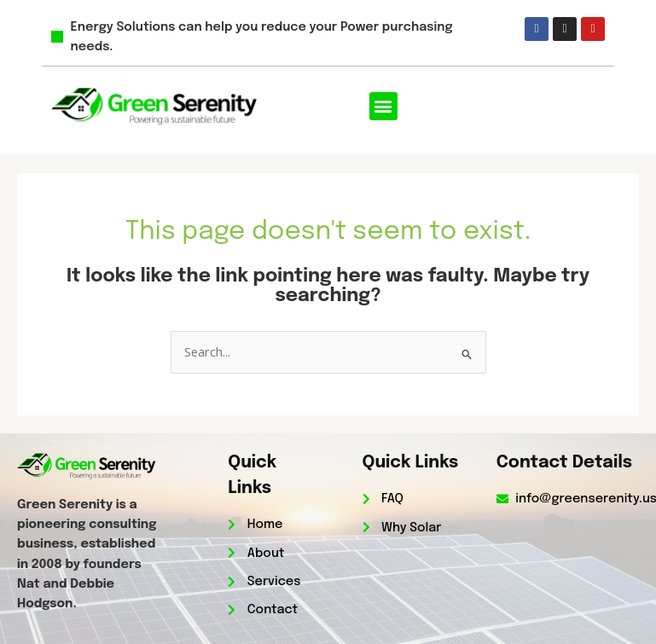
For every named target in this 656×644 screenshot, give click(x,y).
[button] (383, 106)
